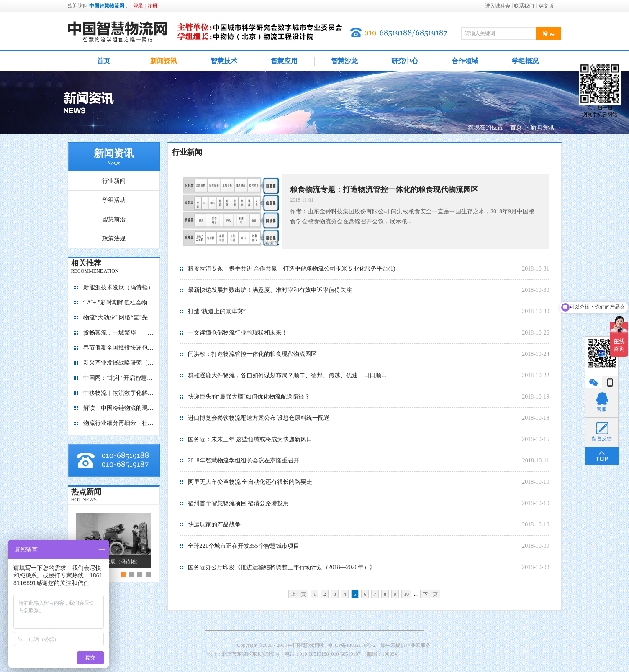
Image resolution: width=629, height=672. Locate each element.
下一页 (430, 594)
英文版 (546, 6)
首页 (103, 61)
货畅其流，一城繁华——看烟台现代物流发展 (119, 333)
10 (406, 594)
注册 (152, 6)
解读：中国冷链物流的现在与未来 (119, 408)
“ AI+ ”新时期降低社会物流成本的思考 (119, 303)
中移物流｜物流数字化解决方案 (119, 393)
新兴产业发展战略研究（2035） (119, 363)
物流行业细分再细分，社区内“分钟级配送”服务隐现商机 (119, 423)
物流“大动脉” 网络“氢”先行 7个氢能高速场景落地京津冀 (119, 318)
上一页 (298, 594)
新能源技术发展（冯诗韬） (118, 287)
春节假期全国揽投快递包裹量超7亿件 (119, 348)
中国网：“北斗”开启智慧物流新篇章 (119, 378)
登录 (138, 6)
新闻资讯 (542, 127)
